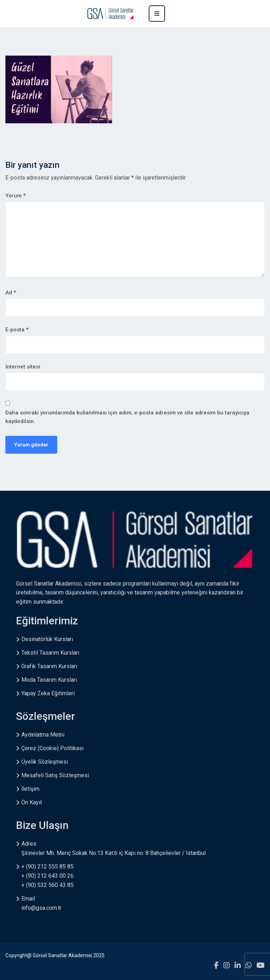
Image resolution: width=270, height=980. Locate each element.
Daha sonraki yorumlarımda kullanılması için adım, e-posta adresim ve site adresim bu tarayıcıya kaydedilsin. (127, 417)
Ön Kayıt (32, 802)
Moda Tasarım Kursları (49, 680)
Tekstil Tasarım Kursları (50, 653)
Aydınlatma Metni (43, 735)
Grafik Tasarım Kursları (49, 666)
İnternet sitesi (23, 367)
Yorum (15, 196)
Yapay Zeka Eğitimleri (48, 693)
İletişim (30, 789)
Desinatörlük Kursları (47, 639)
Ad (11, 293)
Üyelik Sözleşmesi (45, 762)
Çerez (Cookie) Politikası (52, 748)
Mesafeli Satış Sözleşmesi (55, 775)
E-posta (17, 330)
